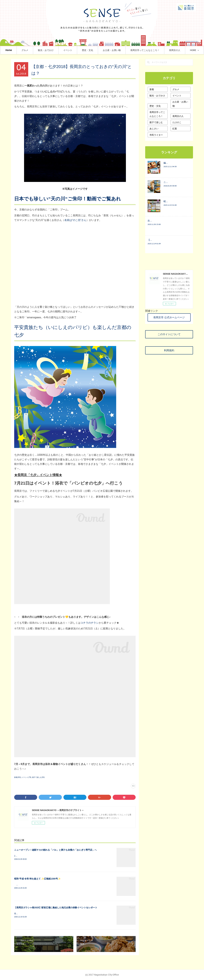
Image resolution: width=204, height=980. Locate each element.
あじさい (154, 129)
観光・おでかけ (56, 50)
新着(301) (18, 777)
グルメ (35, 50)
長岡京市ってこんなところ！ (155, 50)
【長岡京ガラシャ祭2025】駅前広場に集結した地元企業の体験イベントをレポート (56, 908)
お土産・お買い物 (122, 50)
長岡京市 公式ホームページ (169, 317)
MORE (183, 50)
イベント (78, 50)
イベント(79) (27, 777)
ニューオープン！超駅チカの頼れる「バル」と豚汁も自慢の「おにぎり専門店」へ (55, 850)
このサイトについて (169, 334)
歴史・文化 (98, 50)
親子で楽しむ (156, 122)
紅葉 (175, 129)
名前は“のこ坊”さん (75, 220)
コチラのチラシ (89, 623)
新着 (152, 89)
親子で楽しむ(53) (38, 777)
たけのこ (177, 122)
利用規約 (169, 350)
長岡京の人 (178, 116)
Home (19, 50)
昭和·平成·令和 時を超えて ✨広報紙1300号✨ (37, 879)
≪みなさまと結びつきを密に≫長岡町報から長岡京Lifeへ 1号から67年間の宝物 (50, 885)
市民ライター (156, 135)
